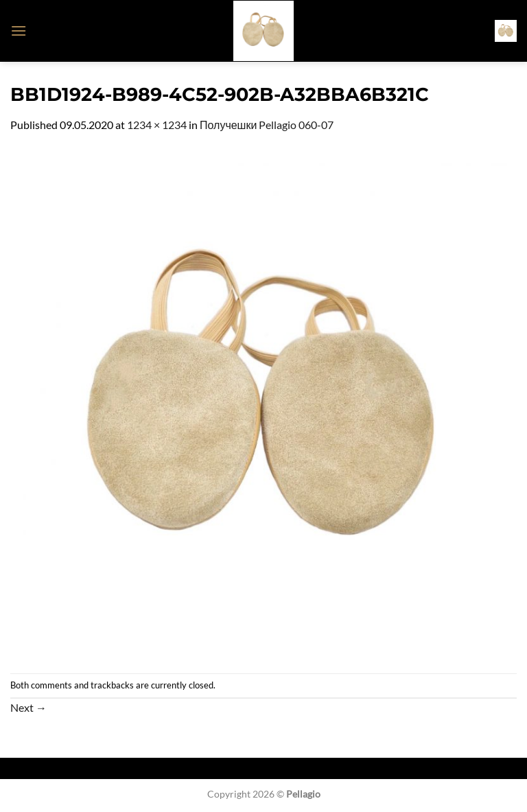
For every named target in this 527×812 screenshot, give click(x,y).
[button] (19, 31)
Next (28, 707)
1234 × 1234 (157, 125)
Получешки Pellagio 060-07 (267, 125)
